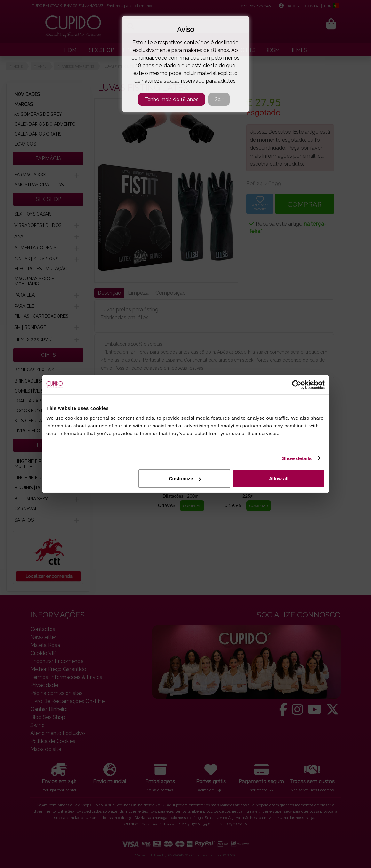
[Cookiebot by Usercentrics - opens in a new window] (297, 385)
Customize (185, 478)
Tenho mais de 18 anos (172, 99)
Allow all (279, 478)
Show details (297, 458)
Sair (219, 99)
